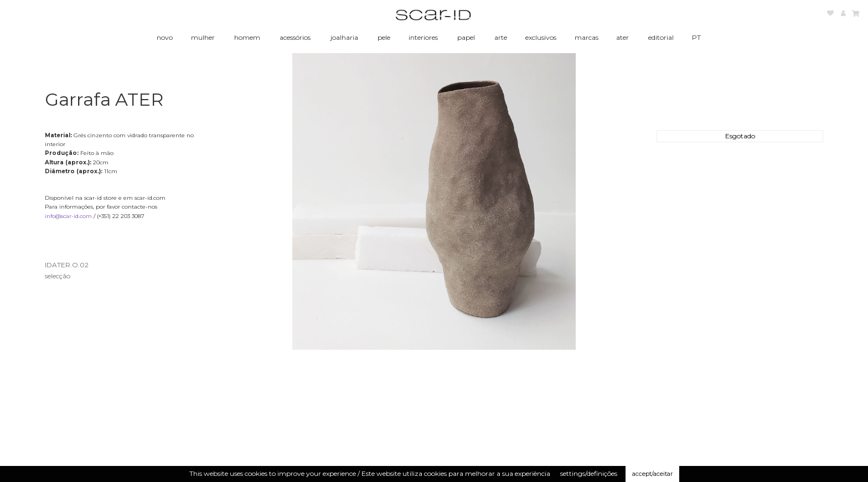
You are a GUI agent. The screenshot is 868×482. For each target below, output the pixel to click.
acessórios (295, 37)
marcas (587, 37)
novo (165, 37)
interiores (423, 37)
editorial (661, 37)
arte (501, 37)
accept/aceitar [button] (652, 474)
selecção (58, 276)
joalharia (344, 37)
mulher (203, 37)
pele (384, 37)
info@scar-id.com (68, 216)
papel (466, 37)
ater (622, 37)
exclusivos (541, 37)
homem (247, 37)
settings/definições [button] (589, 473)
